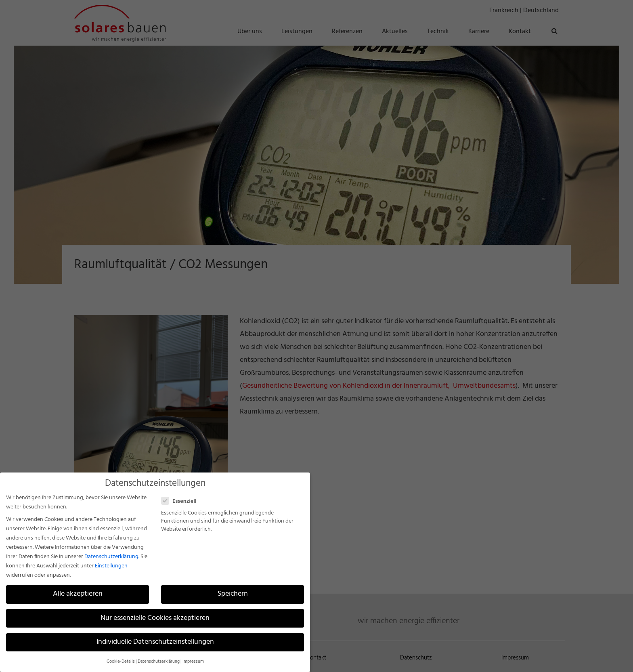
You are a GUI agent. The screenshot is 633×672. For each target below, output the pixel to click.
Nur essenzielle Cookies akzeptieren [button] (155, 618)
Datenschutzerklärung (111, 557)
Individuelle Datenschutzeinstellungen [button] (155, 642)
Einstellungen (111, 566)
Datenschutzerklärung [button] (159, 662)
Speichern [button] (233, 594)
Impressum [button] (193, 662)
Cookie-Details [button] (121, 662)
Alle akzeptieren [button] (78, 594)
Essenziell (182, 501)
